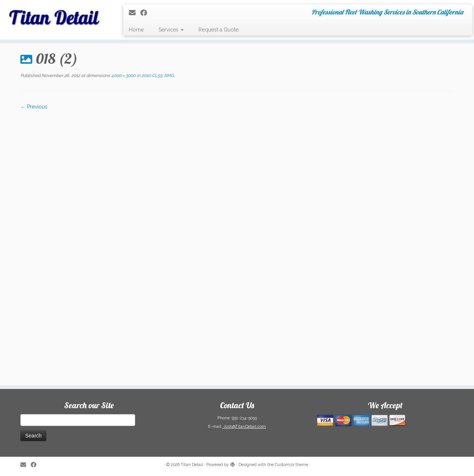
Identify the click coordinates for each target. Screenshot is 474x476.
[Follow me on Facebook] (146, 13)
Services (171, 30)
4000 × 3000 (123, 76)
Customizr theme (291, 465)
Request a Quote (218, 30)
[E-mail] (135, 13)
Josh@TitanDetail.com (244, 427)
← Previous (34, 107)
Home (136, 30)
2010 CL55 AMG (157, 76)
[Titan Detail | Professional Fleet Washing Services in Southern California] (55, 15)
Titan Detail (192, 465)
